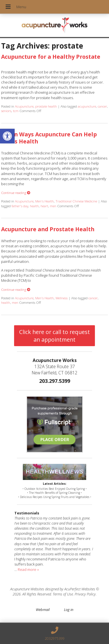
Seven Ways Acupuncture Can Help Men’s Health (49, 138)
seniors (6, 111)
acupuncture (87, 106)
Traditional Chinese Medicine (76, 201)
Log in (69, 610)
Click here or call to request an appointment (55, 336)
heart (44, 206)
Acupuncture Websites (27, 589)
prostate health (46, 106)
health (34, 206)
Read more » (28, 569)
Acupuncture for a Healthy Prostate (51, 57)
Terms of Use (63, 594)
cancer (102, 106)
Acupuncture (24, 106)
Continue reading (16, 193)
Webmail (43, 610)
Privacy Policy (85, 594)
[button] (7, 136)
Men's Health (45, 201)
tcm (16, 111)
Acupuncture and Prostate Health (48, 229)
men (53, 206)
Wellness (62, 298)
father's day (20, 206)
